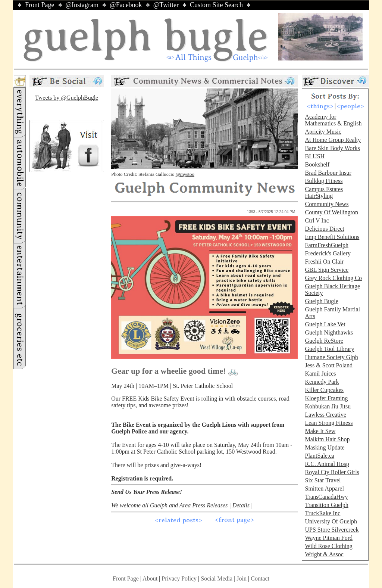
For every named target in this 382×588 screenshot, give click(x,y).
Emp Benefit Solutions (332, 237)
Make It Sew (320, 431)
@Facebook (126, 5)
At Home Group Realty (333, 140)
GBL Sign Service (327, 270)
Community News (327, 204)
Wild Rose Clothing (328, 546)
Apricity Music (323, 132)
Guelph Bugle (321, 301)
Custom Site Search (216, 5)
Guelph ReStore (324, 341)
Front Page (40, 5)
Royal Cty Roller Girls (332, 472)
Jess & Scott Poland (329, 365)
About (150, 578)
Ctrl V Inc (317, 220)
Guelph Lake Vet (325, 324)
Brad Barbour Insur (328, 173)
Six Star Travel (323, 480)
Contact (260, 578)
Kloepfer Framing (326, 398)
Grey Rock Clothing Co (333, 278)
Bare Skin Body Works (332, 148)
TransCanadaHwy (326, 497)
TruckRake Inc (322, 513)
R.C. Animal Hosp (327, 464)
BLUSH (314, 156)
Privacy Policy (179, 578)
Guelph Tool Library (329, 349)
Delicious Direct (324, 229)
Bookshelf (317, 164)
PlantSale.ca (320, 456)
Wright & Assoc (324, 554)
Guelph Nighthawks (329, 332)
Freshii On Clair (324, 262)
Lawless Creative (325, 415)
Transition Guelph (326, 505)
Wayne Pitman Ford (329, 538)
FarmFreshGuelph (326, 245)
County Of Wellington (331, 212)
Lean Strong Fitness (329, 423)
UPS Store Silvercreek (332, 530)
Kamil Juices (320, 374)
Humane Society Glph (331, 357)
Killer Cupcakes (324, 390)
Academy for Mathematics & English (333, 120)
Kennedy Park (322, 382)
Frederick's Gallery (328, 253)
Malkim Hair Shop (327, 439)
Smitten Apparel (324, 489)
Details (241, 505)
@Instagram (82, 5)
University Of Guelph (331, 521)
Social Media (217, 578)
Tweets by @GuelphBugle (67, 98)
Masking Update (325, 447)
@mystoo (185, 174)
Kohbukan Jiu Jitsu (328, 406)
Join (242, 578)
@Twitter (166, 5)
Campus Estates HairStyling (324, 192)
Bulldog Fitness (324, 181)
